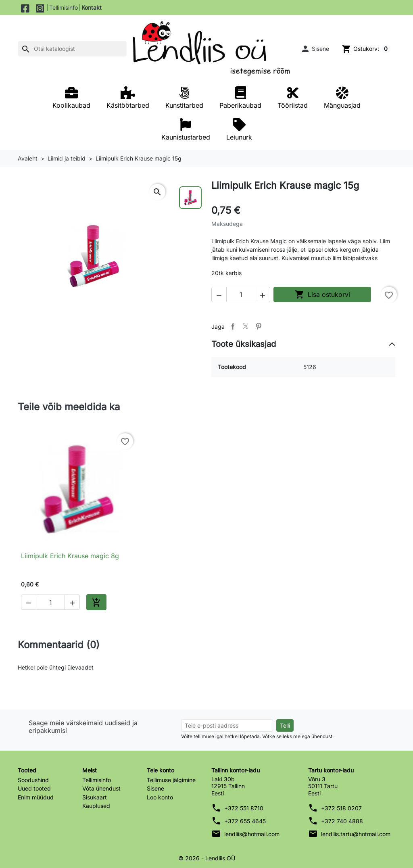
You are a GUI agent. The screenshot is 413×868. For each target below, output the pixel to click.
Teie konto (161, 770)
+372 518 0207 (341, 808)
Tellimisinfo (64, 7)
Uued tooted (34, 788)
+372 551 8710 (244, 808)
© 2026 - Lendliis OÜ (207, 858)
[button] (314, 49)
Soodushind (33, 780)
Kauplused (96, 806)
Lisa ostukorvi (322, 294)
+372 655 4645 (245, 821)
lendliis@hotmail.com (252, 834)
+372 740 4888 (342, 821)
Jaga (233, 326)
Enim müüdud (36, 797)
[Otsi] (72, 49)
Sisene (155, 788)
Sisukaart (95, 797)
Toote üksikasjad (244, 344)
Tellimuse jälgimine (171, 780)
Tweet (246, 326)
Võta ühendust (101, 788)
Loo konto (160, 797)
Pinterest (259, 326)
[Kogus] (241, 294)
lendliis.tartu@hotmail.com (356, 834)
